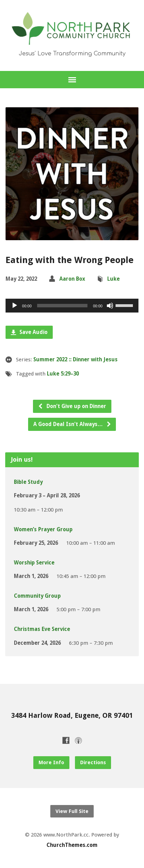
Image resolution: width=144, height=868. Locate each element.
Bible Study (28, 482)
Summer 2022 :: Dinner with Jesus (75, 360)
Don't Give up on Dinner (72, 406)
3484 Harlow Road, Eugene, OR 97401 (72, 716)
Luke (113, 279)
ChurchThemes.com (72, 845)
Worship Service (34, 563)
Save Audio (29, 332)
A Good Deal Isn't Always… (72, 424)
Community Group (37, 596)
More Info (51, 762)
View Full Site (72, 811)
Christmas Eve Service (42, 629)
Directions (93, 762)
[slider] (62, 306)
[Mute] (110, 306)
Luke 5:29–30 (63, 374)
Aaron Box (72, 279)
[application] (72, 306)
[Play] (15, 306)
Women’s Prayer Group (43, 530)
